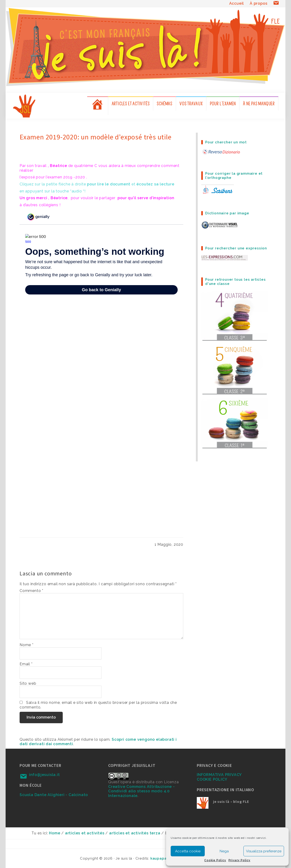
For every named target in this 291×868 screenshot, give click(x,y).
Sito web (28, 683)
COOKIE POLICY (212, 779)
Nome (27, 645)
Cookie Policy (215, 860)
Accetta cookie (188, 851)
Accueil (237, 3)
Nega (224, 851)
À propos (258, 3)
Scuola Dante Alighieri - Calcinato (54, 795)
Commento (31, 591)
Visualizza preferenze (264, 851)
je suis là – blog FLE (231, 801)
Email (26, 664)
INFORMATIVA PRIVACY (219, 775)
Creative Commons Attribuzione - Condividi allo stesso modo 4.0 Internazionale (142, 791)
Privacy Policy (239, 860)
